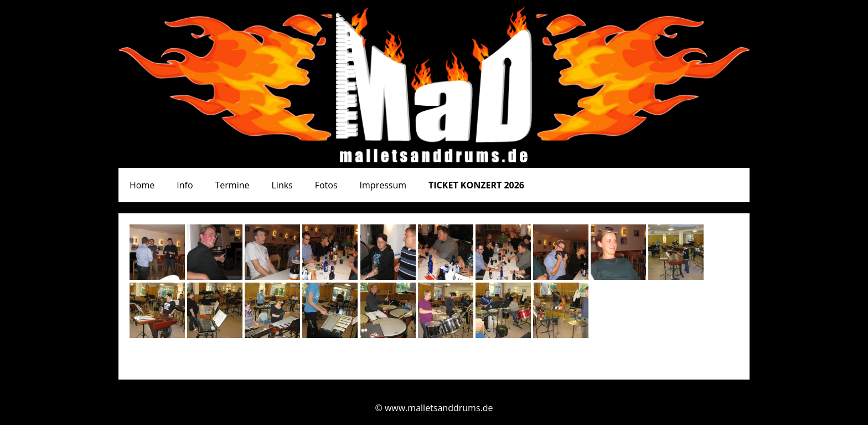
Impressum (383, 185)
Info (185, 185)
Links (282, 185)
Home (142, 185)
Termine (232, 185)
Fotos (326, 185)
